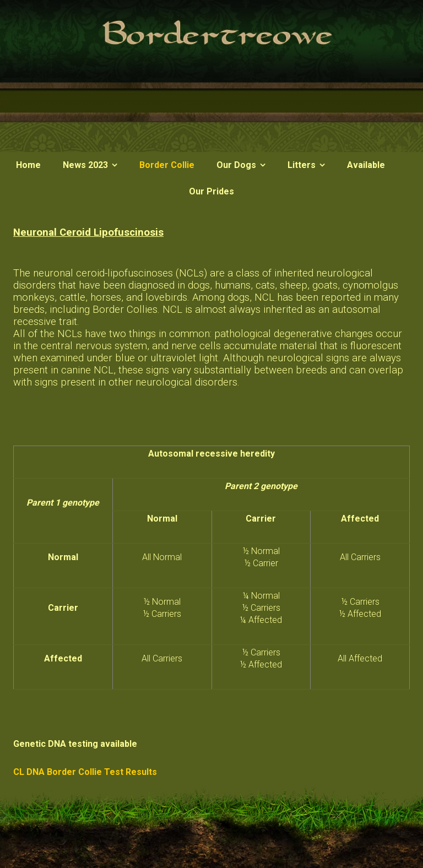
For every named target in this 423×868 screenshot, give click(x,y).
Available (366, 165)
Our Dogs (236, 165)
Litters (302, 165)
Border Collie (167, 165)
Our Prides (211, 191)
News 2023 (85, 165)
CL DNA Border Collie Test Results (85, 772)
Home (28, 165)
